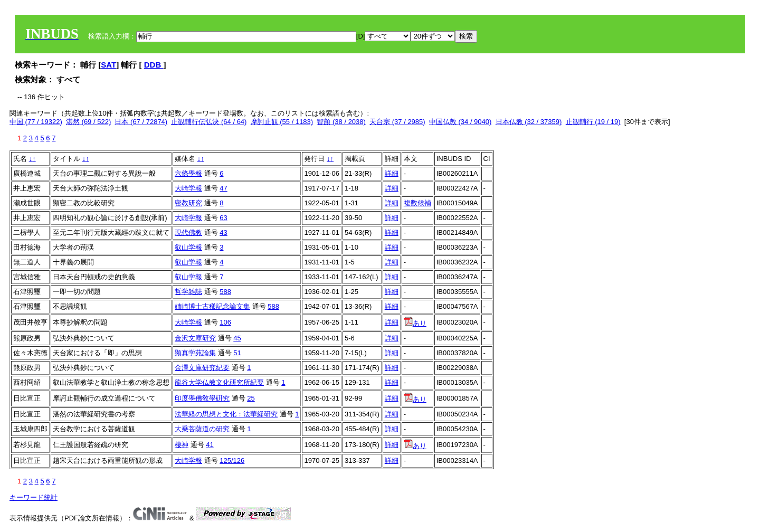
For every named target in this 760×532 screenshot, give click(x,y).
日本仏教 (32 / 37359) (529, 122)
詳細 (392, 173)
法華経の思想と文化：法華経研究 (226, 414)
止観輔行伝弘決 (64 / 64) (209, 122)
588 (225, 292)
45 (237, 338)
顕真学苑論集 (195, 353)
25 (251, 398)
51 (237, 353)
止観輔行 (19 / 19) (593, 122)
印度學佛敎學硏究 (202, 398)
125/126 (232, 460)
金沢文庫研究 (195, 338)
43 (223, 232)
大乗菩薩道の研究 (202, 429)
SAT (108, 65)
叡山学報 (188, 247)
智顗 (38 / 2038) (341, 122)
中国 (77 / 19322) (36, 122)
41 (210, 445)
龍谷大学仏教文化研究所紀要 (219, 382)
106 (225, 322)
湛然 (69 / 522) (88, 122)
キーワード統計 (34, 497)
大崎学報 (188, 188)
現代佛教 (188, 232)
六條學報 (188, 173)
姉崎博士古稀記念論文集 (212, 306)
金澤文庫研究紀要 (202, 368)
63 (223, 218)
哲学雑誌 (188, 292)
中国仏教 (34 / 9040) (460, 122)
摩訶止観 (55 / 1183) (282, 122)
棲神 (182, 445)
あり (415, 323)
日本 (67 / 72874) (141, 122)
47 (223, 188)
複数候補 (417, 203)
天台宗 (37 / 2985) (397, 122)
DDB (154, 65)
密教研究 (188, 203)
